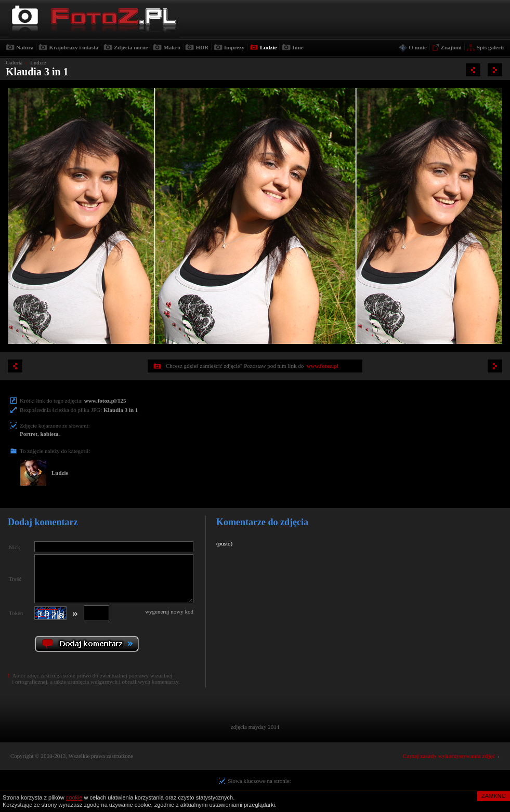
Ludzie (268, 47)
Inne (298, 47)
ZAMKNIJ (494, 796)
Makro (172, 47)
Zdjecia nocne (131, 47)
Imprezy (234, 47)
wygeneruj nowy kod (169, 611)
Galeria (14, 62)
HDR (202, 47)
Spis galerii (490, 47)
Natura (25, 47)
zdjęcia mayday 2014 (255, 727)
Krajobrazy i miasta (74, 47)
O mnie (418, 47)
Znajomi (451, 47)
